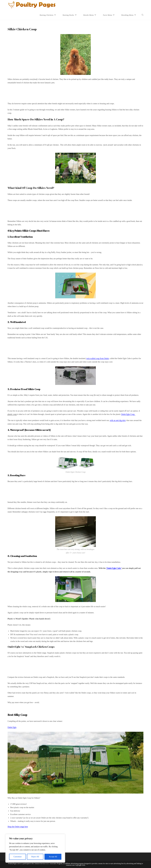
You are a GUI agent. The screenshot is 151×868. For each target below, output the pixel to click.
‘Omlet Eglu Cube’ (114, 568)
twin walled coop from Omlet (98, 358)
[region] (35, 848)
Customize (17, 857)
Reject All (35, 857)
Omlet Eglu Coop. (128, 414)
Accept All (53, 857)
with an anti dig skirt (118, 420)
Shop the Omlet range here (18, 827)
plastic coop (12, 414)
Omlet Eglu (12, 727)
